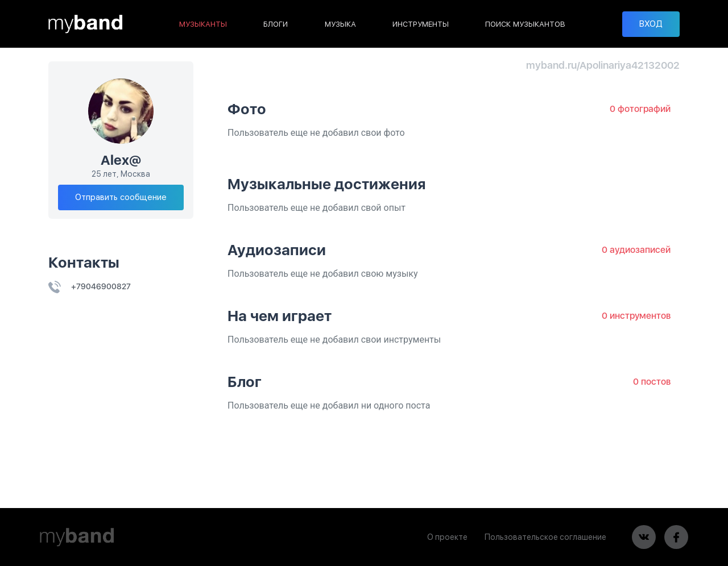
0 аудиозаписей (636, 250)
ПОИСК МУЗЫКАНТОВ (525, 24)
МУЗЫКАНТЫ (203, 24)
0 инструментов (636, 316)
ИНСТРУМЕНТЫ (421, 24)
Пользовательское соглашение (545, 537)
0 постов (652, 382)
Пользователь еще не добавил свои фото (316, 133)
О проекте (447, 537)
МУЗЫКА (340, 24)
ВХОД (651, 24)
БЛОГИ (276, 24)
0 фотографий (640, 109)
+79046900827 (90, 286)
